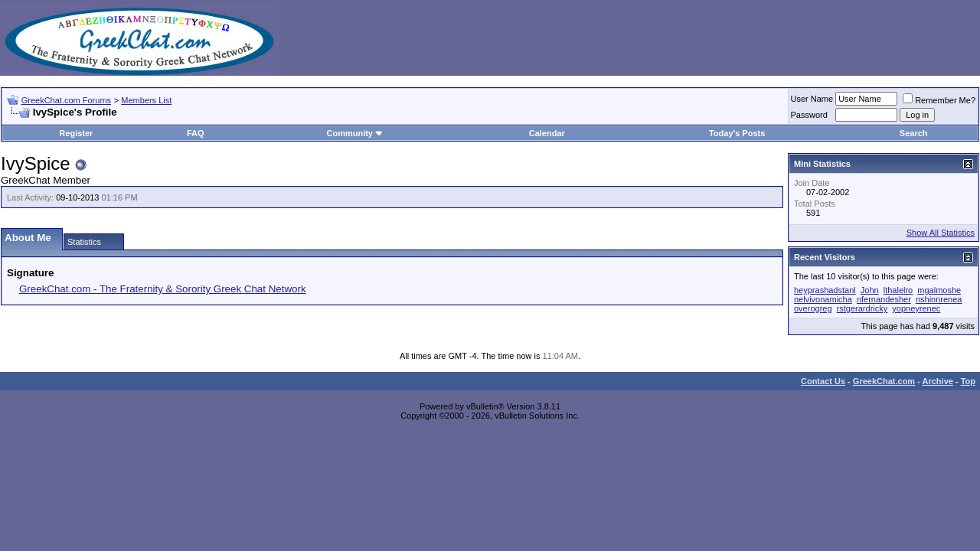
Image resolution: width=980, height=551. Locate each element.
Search (914, 133)
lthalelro (898, 290)
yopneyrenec (916, 308)
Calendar (547, 133)
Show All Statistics (941, 233)
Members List (146, 100)
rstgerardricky (862, 308)
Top (968, 381)
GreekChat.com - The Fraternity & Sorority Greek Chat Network (163, 289)
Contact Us (823, 381)
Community (355, 133)
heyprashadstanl (825, 290)
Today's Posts (737, 133)
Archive (938, 381)
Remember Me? (939, 100)
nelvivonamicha (823, 299)
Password (809, 115)
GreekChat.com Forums (66, 100)
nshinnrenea (939, 299)
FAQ (196, 133)
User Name (812, 99)
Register (76, 133)
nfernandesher (884, 299)
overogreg (813, 308)
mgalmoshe (939, 290)
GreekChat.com (884, 381)
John (870, 290)
